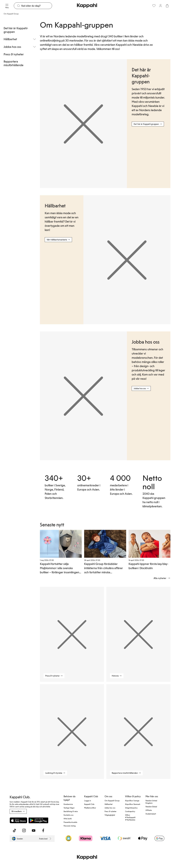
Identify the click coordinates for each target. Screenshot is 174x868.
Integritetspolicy (131, 808)
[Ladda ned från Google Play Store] (38, 820)
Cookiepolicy (130, 811)
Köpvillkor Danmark (133, 804)
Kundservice (68, 804)
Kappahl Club (89, 804)
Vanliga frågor (69, 808)
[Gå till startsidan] (87, 6)
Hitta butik (68, 819)
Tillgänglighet (110, 815)
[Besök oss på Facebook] (43, 831)
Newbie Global (151, 807)
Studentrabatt (151, 814)
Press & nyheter (14, 54)
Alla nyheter (162, 578)
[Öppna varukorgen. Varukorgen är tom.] (167, 6)
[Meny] (7, 6)
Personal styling (70, 826)
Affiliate (149, 810)
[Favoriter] (154, 6)
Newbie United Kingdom (151, 802)
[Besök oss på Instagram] (24, 831)
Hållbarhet (109, 804)
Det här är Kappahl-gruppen (16, 30)
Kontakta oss (69, 815)
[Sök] (37, 6)
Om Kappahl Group (112, 801)
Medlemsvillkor (90, 808)
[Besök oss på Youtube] (34, 831)
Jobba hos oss (110, 808)
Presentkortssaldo (70, 822)
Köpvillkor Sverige (132, 801)
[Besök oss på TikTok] (14, 831)
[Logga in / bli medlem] (160, 6)
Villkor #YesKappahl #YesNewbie (130, 817)
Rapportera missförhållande (13, 63)
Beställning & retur (71, 811)
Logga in (88, 801)
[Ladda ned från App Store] (18, 820)
